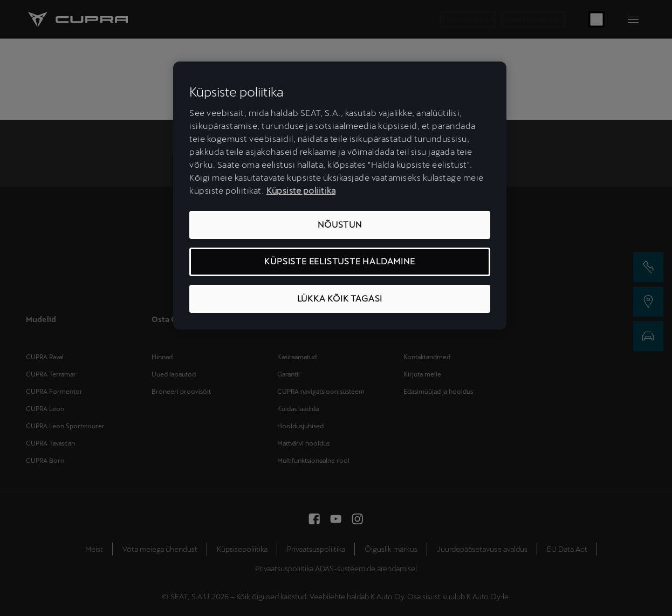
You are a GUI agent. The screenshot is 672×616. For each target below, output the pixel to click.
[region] (340, 196)
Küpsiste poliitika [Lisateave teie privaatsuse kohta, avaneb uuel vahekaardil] (301, 191)
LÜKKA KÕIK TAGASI (340, 299)
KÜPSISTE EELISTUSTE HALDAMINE (340, 261)
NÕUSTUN (340, 225)
